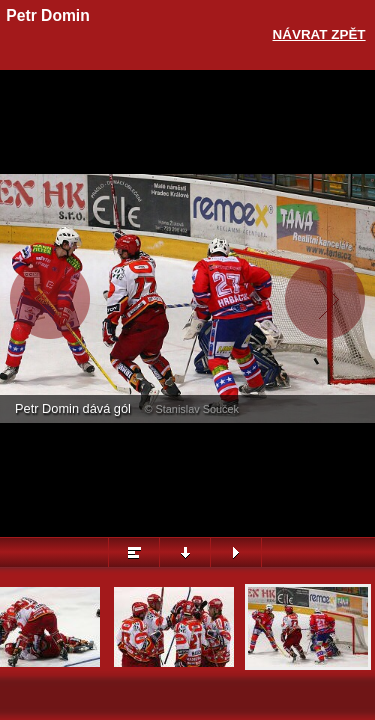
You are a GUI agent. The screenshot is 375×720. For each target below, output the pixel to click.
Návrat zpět (319, 34)
